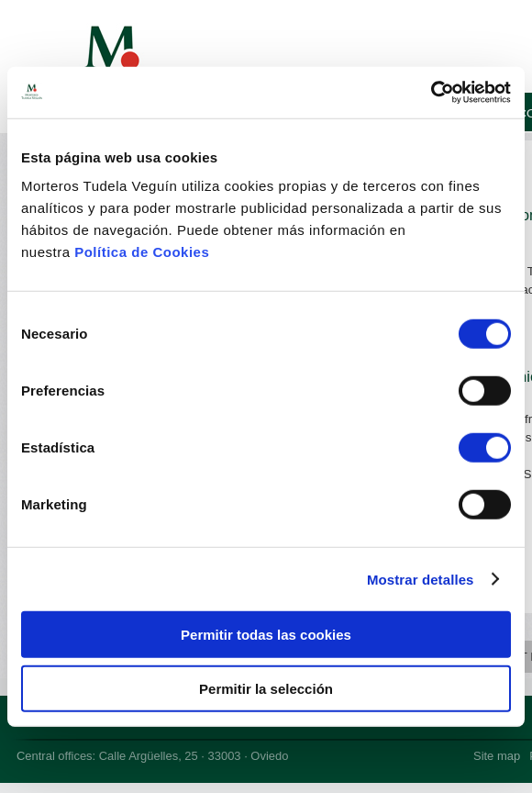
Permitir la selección (266, 688)
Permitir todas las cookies (266, 635)
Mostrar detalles (421, 579)
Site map (497, 756)
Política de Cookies (142, 252)
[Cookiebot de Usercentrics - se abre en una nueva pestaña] (431, 93)
